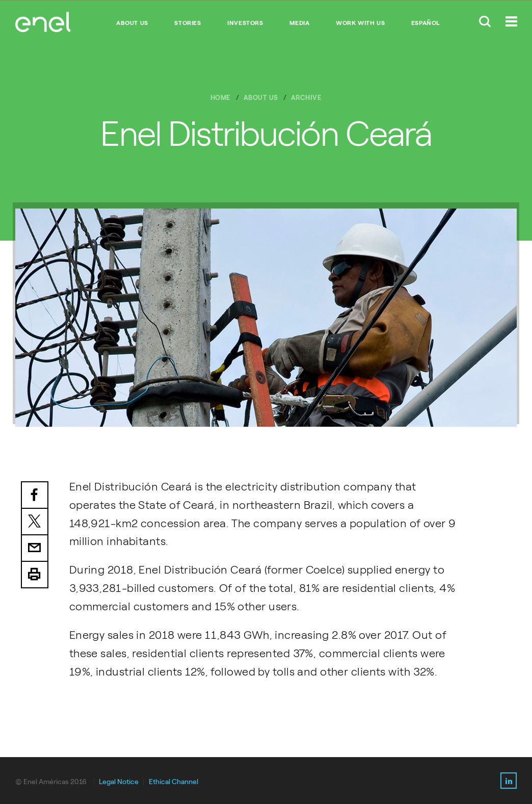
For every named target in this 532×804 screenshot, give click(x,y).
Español (426, 23)
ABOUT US (132, 23)
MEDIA (299, 23)
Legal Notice (119, 782)
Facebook (35, 495)
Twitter (35, 522)
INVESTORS (245, 23)
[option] (266, 317)
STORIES (188, 23)
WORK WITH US (360, 23)
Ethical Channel (174, 782)
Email (35, 549)
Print (35, 575)
